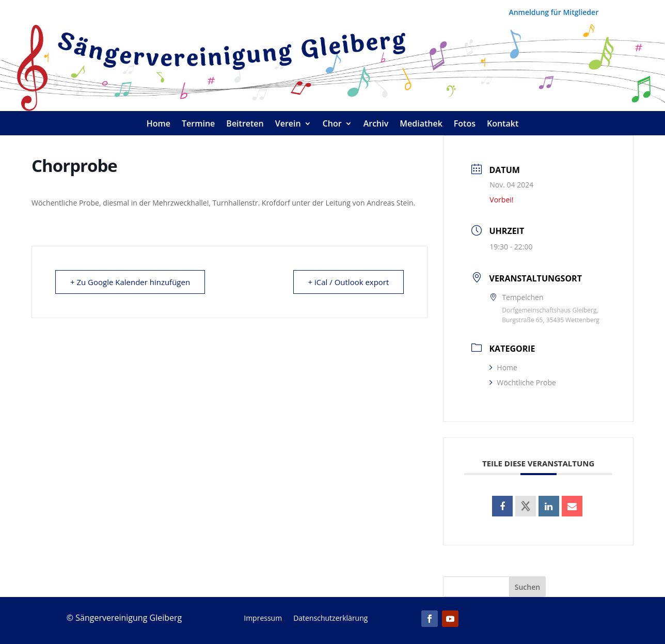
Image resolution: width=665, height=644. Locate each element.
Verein (288, 124)
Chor (332, 124)
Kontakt (503, 124)
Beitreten (245, 124)
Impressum (263, 619)
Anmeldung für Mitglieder (553, 13)
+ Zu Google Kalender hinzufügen (130, 282)
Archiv (376, 124)
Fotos (465, 124)
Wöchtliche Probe (522, 382)
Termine (198, 124)
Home (159, 124)
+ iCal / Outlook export (348, 282)
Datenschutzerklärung (330, 619)
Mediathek (421, 124)
